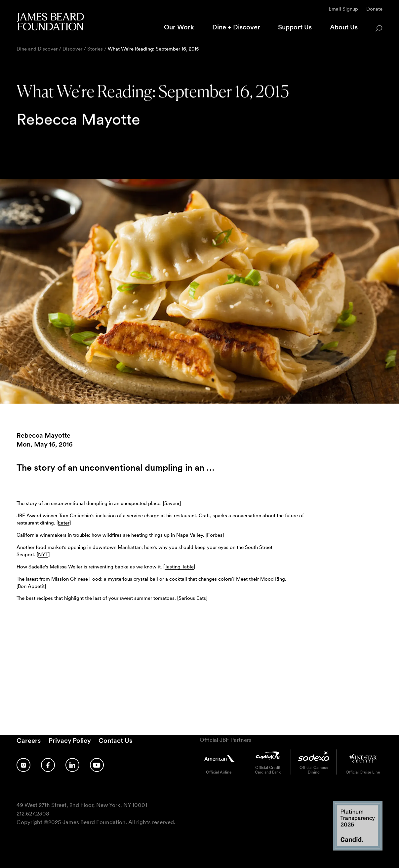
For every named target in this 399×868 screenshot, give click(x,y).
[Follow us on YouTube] (97, 765)
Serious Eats (192, 598)
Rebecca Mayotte (43, 435)
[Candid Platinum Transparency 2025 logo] (358, 849)
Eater (64, 523)
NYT (43, 555)
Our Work (179, 27)
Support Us (295, 27)
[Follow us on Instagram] (23, 765)
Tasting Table (179, 567)
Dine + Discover (236, 27)
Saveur (172, 503)
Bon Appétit (31, 586)
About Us (344, 27)
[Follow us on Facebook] (48, 765)
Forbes (215, 535)
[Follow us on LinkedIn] (72, 765)
